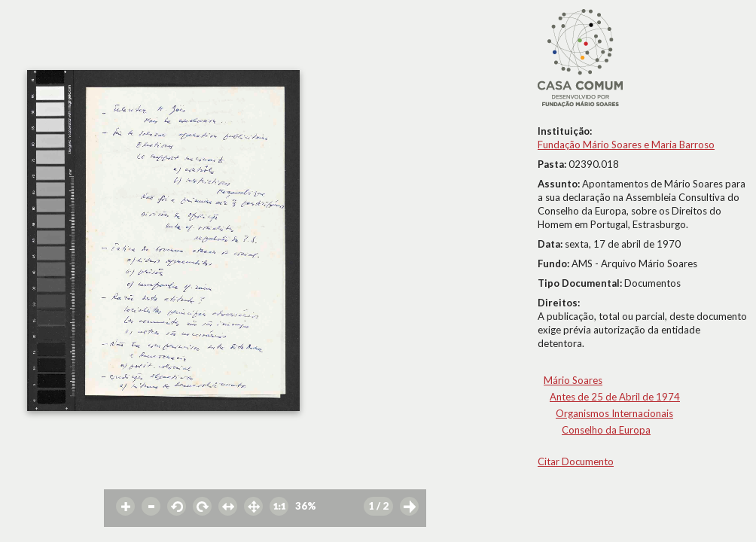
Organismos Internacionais (614, 413)
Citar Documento (576, 461)
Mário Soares (573, 380)
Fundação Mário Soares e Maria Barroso (626, 145)
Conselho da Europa (606, 430)
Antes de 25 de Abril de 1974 (615, 397)
